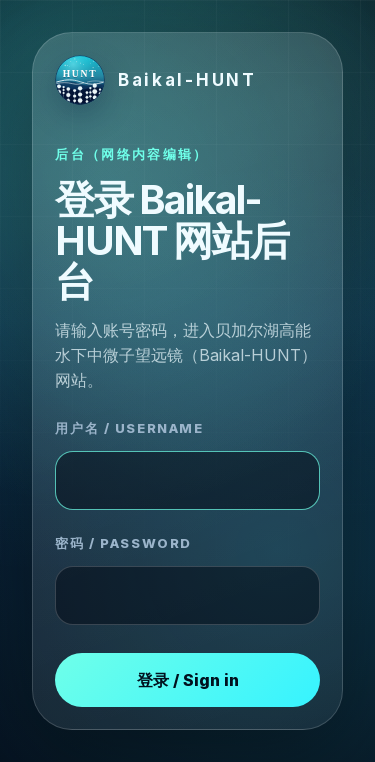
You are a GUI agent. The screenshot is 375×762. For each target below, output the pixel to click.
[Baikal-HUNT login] (155, 80)
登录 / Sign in (188, 680)
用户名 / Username (129, 428)
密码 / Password (123, 543)
